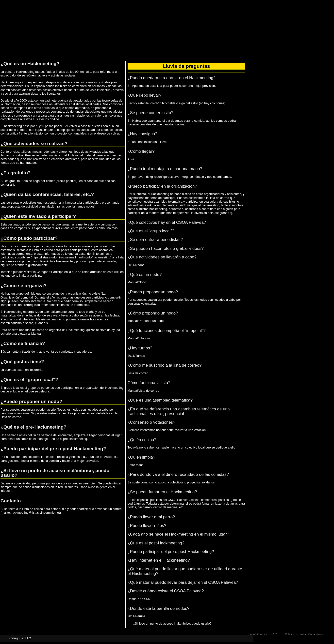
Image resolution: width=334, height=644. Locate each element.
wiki (117, 272)
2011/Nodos (136, 265)
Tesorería (36, 370)
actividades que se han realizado (23, 159)
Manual (36, 334)
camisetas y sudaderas (75, 352)
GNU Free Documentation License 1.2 (253, 634)
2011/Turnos (136, 356)
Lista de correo (43, 250)
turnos (194, 209)
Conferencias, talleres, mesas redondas (28, 152)
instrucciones (57, 413)
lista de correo (219, 198)
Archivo (73, 155)
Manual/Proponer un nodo (146, 321)
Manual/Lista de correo (143, 391)
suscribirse (23, 257)
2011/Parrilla (136, 616)
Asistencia (111, 457)
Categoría (16, 638)
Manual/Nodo (137, 282)
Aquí (131, 159)
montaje (238, 205)
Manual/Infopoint (139, 338)
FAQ (28, 638)
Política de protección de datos (304, 634)
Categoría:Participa (50, 272)
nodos (90, 207)
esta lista (156, 86)
